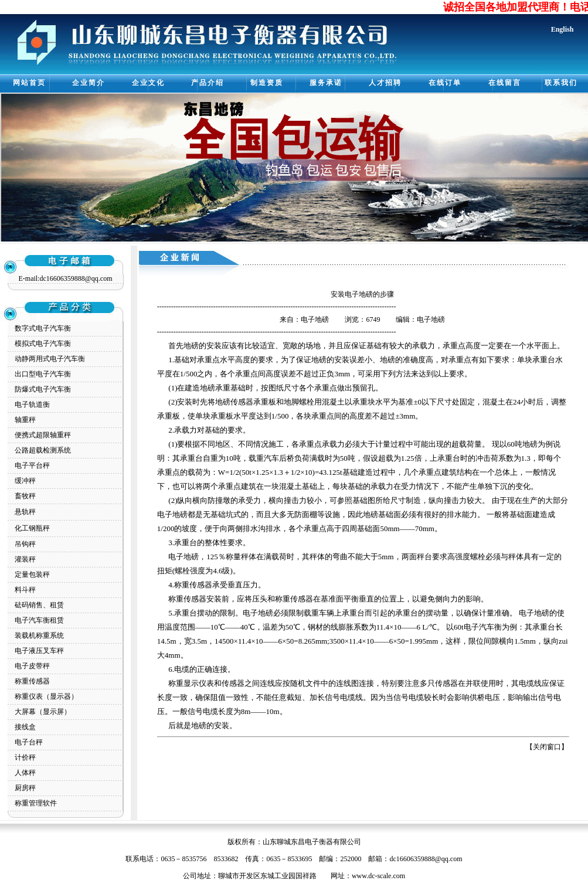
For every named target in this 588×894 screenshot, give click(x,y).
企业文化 (148, 83)
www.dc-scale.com (378, 876)
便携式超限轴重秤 (43, 435)
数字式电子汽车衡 (43, 328)
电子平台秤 (32, 465)
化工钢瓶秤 (32, 528)
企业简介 (89, 83)
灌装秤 (25, 559)
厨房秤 (25, 788)
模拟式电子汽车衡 (43, 344)
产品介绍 (208, 83)
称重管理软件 (36, 803)
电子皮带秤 (32, 666)
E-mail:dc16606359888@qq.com (65, 278)
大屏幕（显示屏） (43, 712)
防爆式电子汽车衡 (43, 389)
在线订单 (445, 83)
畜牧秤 (25, 496)
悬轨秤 (25, 512)
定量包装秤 (32, 575)
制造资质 (267, 83)
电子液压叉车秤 (39, 651)
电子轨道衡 (32, 404)
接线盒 (25, 727)
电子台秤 (29, 742)
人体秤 (25, 773)
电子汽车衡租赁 (39, 620)
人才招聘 (385, 83)
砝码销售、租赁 (39, 605)
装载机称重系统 (39, 635)
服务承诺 (326, 83)
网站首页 (29, 83)
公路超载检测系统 (43, 450)
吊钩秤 (25, 544)
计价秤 (25, 757)
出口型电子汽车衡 (43, 374)
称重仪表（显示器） (46, 696)
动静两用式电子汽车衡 (50, 359)
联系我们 (561, 83)
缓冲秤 (25, 481)
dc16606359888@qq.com (426, 859)
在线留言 (505, 83)
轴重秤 (25, 420)
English (562, 29)
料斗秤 (25, 590)
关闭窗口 (547, 747)
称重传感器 (32, 681)
